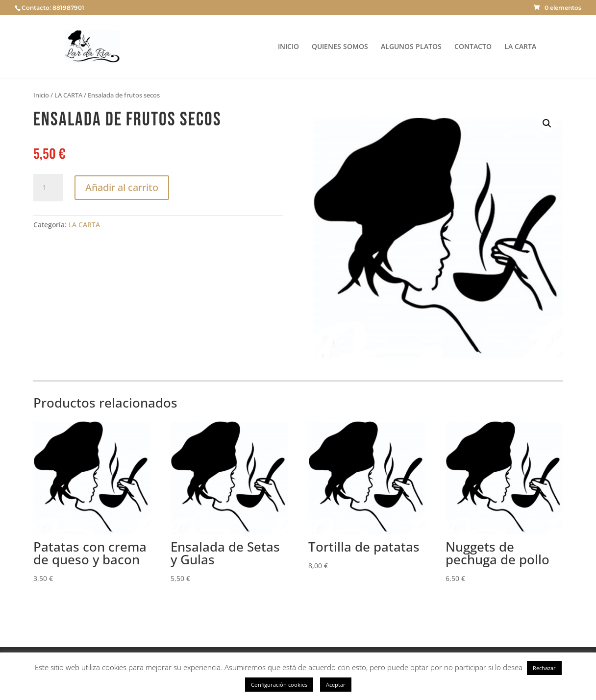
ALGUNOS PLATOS (411, 47)
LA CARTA (520, 47)
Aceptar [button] (336, 685)
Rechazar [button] (544, 668)
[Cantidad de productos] (48, 188)
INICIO (288, 47)
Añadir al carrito (122, 187)
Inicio (41, 95)
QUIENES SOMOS (340, 47)
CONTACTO (473, 47)
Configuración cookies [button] (279, 685)
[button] (547, 123)
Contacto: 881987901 (53, 8)
